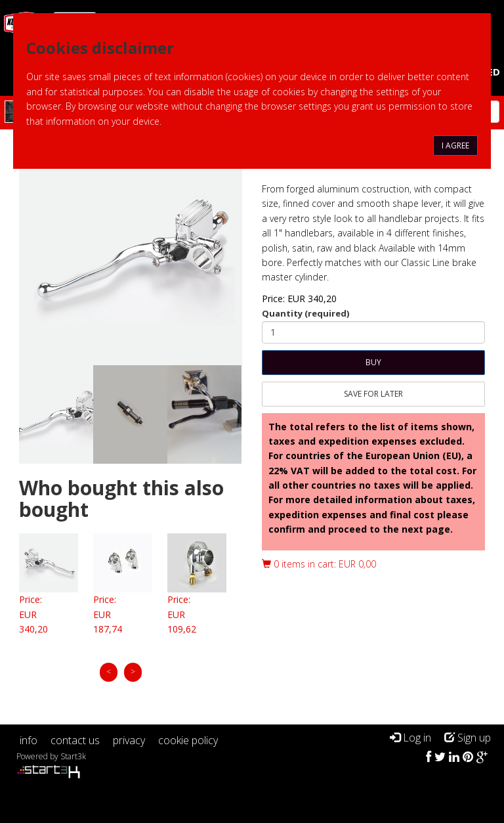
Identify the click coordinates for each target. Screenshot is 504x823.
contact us (75, 740)
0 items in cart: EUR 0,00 (319, 564)
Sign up (468, 738)
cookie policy (188, 740)
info (29, 740)
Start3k (73, 756)
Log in (410, 738)
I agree (455, 145)
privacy (129, 740)
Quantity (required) (305, 313)
